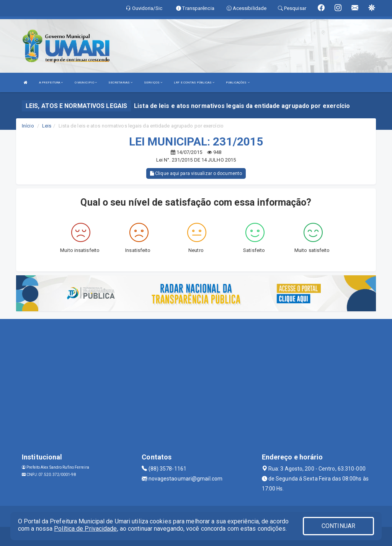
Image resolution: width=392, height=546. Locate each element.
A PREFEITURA (51, 83)
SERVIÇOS (153, 83)
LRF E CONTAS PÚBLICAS (194, 83)
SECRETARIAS (120, 83)
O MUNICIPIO (86, 83)
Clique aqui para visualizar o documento (196, 173)
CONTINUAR (338, 526)
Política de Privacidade (85, 529)
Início (28, 126)
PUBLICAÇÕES (238, 83)
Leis (47, 126)
